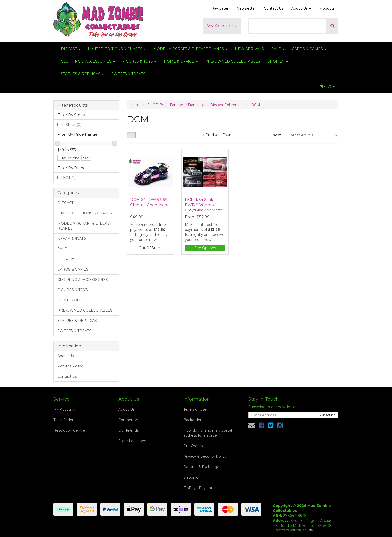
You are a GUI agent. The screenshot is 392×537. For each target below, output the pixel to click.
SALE (278, 49)
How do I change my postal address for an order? (208, 433)
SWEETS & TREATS (128, 74)
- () (327, 86)
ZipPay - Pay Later (200, 488)
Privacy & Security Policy (205, 456)
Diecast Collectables (228, 105)
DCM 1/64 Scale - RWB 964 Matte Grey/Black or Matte (204, 205)
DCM (68, 178)
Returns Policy (70, 366)
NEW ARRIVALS (249, 49)
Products (327, 8)
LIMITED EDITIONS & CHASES (117, 49)
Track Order (63, 420)
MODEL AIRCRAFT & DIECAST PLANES (190, 49)
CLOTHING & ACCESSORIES (88, 61)
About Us (301, 8)
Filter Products (73, 105)
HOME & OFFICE (181, 61)
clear (86, 158)
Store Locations (132, 441)
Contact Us (274, 8)
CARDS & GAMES (309, 49)
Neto (310, 530)
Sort (277, 135)
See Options (205, 248)
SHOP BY (278, 61)
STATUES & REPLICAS (82, 74)
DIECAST (71, 49)
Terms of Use (195, 409)
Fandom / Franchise (187, 105)
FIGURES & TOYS (139, 61)
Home (136, 105)
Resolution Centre (69, 430)
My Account (222, 26)
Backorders (193, 420)
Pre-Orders (193, 446)
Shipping (191, 477)
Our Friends (129, 430)
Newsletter (246, 8)
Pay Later (220, 8)
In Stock (71, 125)
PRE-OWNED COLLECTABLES (233, 61)
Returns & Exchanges (202, 467)
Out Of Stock (150, 248)
